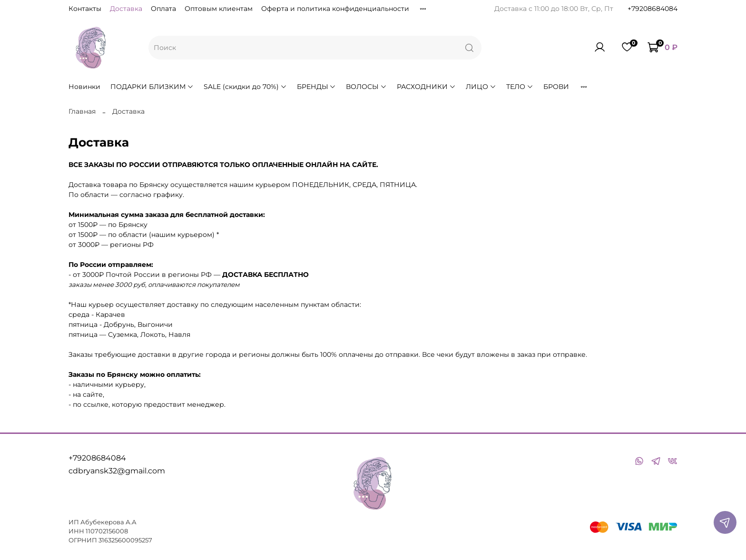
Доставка (126, 9)
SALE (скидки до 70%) (245, 87)
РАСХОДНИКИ (426, 87)
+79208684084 (653, 9)
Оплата (163, 9)
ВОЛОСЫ (366, 87)
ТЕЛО (520, 87)
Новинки (84, 87)
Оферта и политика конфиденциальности (335, 9)
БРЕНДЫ (317, 87)
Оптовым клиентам (219, 9)
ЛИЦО (481, 87)
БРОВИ (556, 87)
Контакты (85, 9)
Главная (82, 111)
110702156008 (107, 531)
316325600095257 (125, 540)
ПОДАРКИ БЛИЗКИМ (152, 87)
